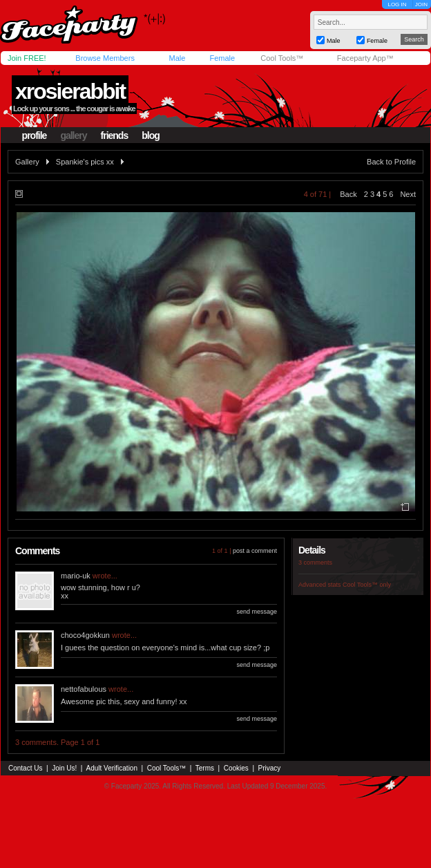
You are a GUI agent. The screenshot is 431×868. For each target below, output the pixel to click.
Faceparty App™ (365, 58)
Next (408, 194)
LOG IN (397, 4)
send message (257, 612)
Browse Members (105, 58)
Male (177, 58)
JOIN (421, 4)
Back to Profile (391, 162)
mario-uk (76, 576)
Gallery (27, 162)
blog (151, 135)
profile (35, 135)
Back (348, 194)
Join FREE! (27, 58)
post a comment (255, 551)
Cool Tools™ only (367, 585)
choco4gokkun (85, 635)
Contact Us (25, 768)
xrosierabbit (70, 91)
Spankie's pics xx (85, 162)
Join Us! (64, 768)
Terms (205, 768)
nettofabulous (84, 689)
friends (115, 135)
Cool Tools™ (282, 58)
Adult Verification (112, 768)
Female (222, 58)
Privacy (270, 768)
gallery (73, 135)
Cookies (236, 768)
